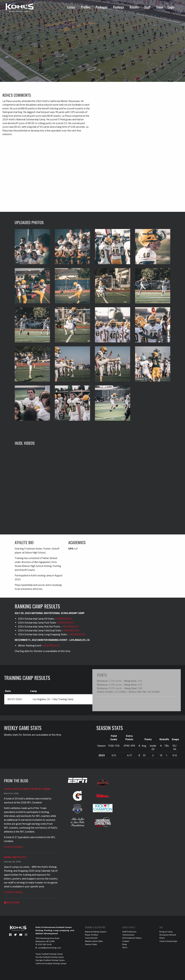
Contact (126, 941)
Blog (125, 944)
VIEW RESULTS (64, 619)
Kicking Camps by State (15, 857)
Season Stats (91, 944)
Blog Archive (12, 902)
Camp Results (91, 938)
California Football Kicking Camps (51, 963)
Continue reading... (14, 846)
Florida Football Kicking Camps (50, 957)
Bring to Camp (166, 931)
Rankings (119, 7)
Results (134, 7)
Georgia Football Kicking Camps (50, 960)
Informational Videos (132, 938)
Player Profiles (92, 934)
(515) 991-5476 (45, 944)
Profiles (86, 7)
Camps (71, 7)
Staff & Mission (129, 931)
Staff (147, 7)
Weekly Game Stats (94, 941)
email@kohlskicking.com (50, 947)
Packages (102, 7)
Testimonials (128, 934)
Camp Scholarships (168, 941)
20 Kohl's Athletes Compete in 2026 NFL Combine (27, 789)
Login (171, 7)
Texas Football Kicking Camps (49, 954)
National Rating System (96, 931)
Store (159, 7)
